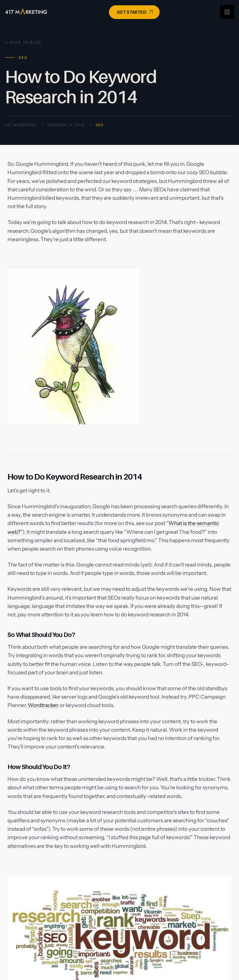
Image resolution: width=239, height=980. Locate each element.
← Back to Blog (23, 42)
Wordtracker (43, 705)
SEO (100, 125)
